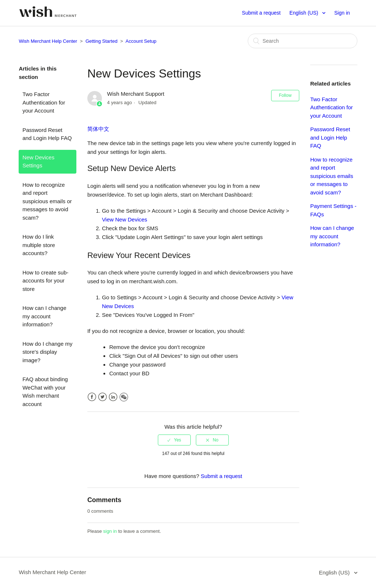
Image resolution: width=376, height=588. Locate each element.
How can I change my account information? (44, 316)
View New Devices (125, 219)
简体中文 (98, 129)
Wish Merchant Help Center (48, 41)
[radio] (174, 440)
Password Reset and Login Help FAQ (47, 134)
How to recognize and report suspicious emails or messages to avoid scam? (47, 201)
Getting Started (101, 41)
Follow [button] (285, 95)
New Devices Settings (38, 162)
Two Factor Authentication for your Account (44, 102)
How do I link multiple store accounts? (39, 245)
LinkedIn (113, 397)
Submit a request (261, 13)
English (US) (304, 13)
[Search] (303, 41)
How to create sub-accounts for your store (45, 281)
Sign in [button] (342, 13)
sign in (110, 531)
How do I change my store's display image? (47, 352)
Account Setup (141, 41)
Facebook (92, 397)
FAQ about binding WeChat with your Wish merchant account (45, 392)
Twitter (102, 397)
